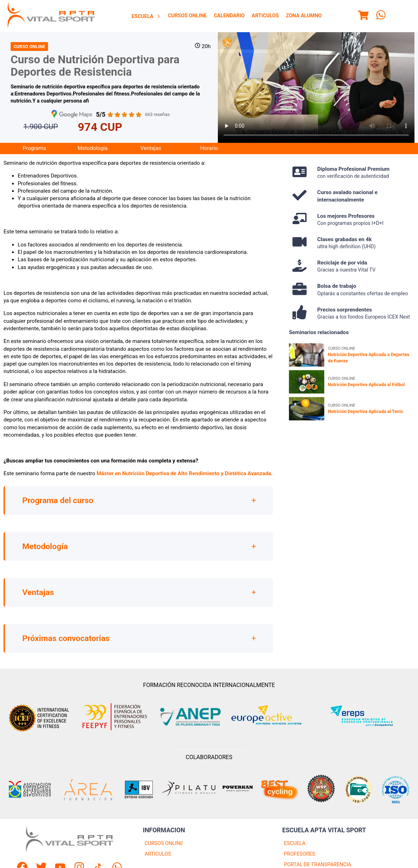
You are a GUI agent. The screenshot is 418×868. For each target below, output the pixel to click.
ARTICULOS (158, 854)
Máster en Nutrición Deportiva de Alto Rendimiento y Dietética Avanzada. (185, 474)
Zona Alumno (304, 16)
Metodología (92, 149)
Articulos (265, 16)
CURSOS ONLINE (164, 844)
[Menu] (363, 16)
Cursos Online (187, 16)
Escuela (146, 16)
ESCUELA (295, 844)
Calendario (229, 16)
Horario (209, 149)
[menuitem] (146, 16)
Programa (34, 149)
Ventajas (151, 149)
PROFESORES (300, 854)
